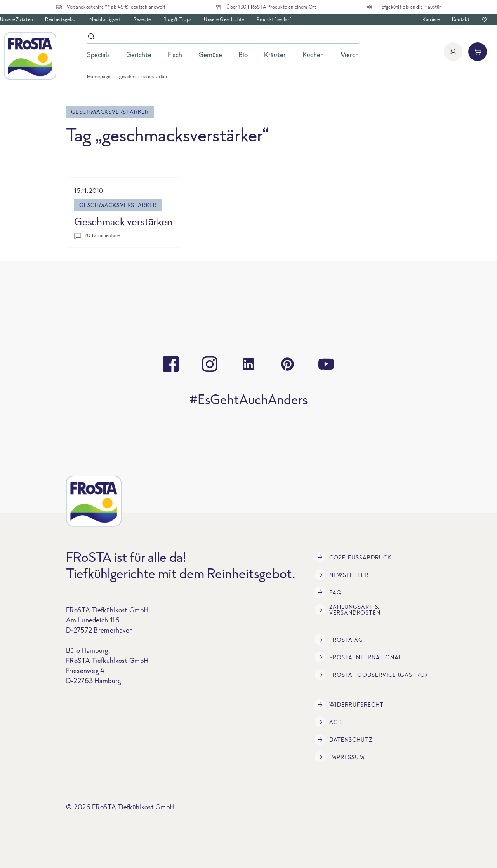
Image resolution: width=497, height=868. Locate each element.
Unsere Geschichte (224, 19)
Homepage (99, 76)
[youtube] (326, 364)
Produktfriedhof (274, 19)
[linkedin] (248, 364)
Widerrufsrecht (349, 704)
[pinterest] (287, 364)
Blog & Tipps (178, 19)
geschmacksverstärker (118, 205)
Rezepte (142, 19)
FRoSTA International (358, 657)
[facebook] (171, 364)
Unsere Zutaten (16, 19)
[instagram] (210, 364)
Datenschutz (343, 739)
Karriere (431, 19)
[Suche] (223, 38)
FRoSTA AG (339, 640)
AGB (328, 722)
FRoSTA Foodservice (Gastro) (371, 675)
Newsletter (341, 575)
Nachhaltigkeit (105, 19)
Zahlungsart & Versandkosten (348, 610)
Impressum (340, 757)
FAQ (328, 592)
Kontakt (461, 19)
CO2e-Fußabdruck (353, 557)
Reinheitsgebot (61, 19)
